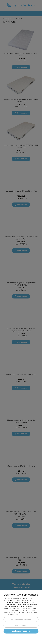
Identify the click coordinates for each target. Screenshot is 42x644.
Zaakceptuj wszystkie (21, 631)
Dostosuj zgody (21, 625)
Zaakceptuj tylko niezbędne (21, 619)
